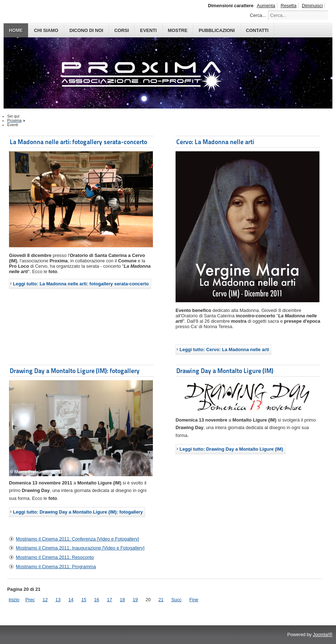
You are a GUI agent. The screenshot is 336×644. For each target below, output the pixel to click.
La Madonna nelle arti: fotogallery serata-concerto (78, 142)
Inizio (14, 600)
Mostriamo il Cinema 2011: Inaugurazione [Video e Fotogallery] (80, 548)
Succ (176, 600)
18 (122, 600)
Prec (30, 600)
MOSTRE (178, 30)
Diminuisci (312, 6)
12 (45, 600)
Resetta (289, 6)
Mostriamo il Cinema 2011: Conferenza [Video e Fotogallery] (78, 539)
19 (135, 600)
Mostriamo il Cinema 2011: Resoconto (55, 557)
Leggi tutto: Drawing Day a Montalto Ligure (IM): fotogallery (78, 512)
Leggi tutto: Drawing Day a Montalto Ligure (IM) (231, 449)
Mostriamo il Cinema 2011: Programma (56, 567)
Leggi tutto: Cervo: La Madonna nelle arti (224, 349)
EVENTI (148, 30)
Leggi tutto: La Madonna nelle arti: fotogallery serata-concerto (81, 284)
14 (71, 600)
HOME (16, 30)
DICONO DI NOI (86, 30)
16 (97, 600)
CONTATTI (257, 30)
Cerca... (258, 15)
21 (161, 600)
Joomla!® (323, 634)
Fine (194, 600)
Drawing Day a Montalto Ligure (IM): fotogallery (75, 371)
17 (109, 600)
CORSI (122, 30)
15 (84, 600)
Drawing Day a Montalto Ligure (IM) (225, 371)
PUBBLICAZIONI (217, 30)
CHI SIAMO (46, 30)
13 (58, 600)
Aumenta (266, 6)
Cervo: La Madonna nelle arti (215, 142)
